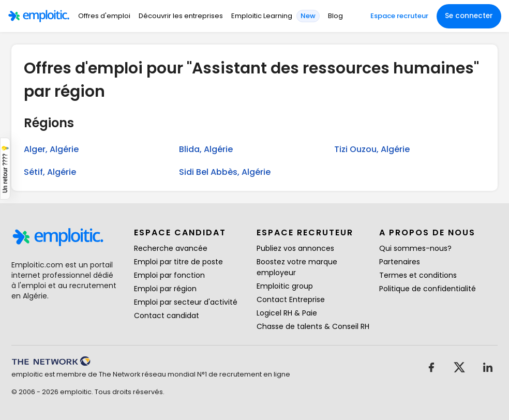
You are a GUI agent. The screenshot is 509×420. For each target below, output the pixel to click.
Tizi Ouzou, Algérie (372, 149)
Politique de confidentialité (428, 289)
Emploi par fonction (169, 275)
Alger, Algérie (51, 149)
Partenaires (400, 262)
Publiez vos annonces (295, 248)
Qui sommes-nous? (415, 248)
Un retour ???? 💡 (5, 169)
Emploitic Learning (262, 16)
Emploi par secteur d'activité (186, 302)
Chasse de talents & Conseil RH (313, 326)
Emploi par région (165, 289)
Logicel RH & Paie (287, 313)
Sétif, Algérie (50, 172)
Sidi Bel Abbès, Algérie (225, 172)
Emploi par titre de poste (178, 262)
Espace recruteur (399, 16)
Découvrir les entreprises (181, 16)
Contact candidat (167, 316)
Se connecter (469, 16)
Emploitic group (285, 286)
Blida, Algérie (206, 149)
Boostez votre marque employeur (297, 267)
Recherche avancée (171, 248)
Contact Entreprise (291, 299)
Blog (335, 16)
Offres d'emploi (104, 16)
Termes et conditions (418, 275)
